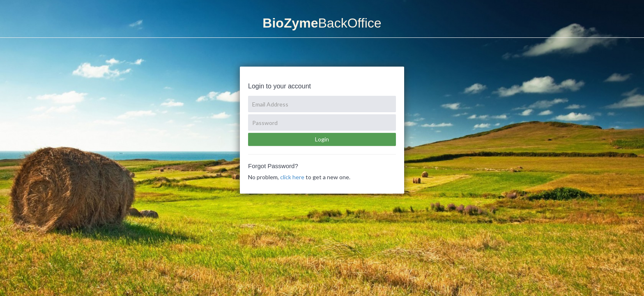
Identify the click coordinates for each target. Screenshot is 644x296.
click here (292, 177)
